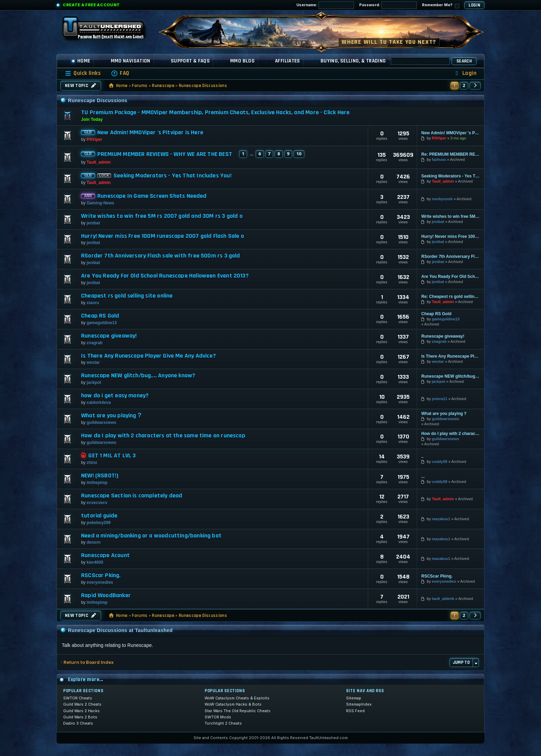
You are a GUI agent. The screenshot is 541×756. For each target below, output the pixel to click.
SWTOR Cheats (78, 698)
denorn (94, 542)
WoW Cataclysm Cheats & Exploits (237, 698)
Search (464, 61)
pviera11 (440, 399)
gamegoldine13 (102, 323)
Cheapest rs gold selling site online (127, 296)
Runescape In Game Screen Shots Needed (152, 196)
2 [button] (464, 85)
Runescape (163, 86)
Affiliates (288, 61)
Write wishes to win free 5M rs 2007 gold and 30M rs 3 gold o (162, 216)
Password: (388, 5)
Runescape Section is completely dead (132, 496)
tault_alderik (443, 599)
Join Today (92, 119)
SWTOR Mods (218, 717)
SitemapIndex (359, 704)
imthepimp (97, 483)
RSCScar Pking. (101, 575)
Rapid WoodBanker (106, 595)
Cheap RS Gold (100, 316)
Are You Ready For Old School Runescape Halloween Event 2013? (165, 276)
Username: (325, 5)
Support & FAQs (190, 61)
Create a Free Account (91, 5)
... (423, 476)
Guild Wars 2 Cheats (82, 704)
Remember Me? (441, 5)
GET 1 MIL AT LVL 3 (112, 456)
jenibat (93, 223)
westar (93, 362)
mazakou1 (441, 519)
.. (422, 456)
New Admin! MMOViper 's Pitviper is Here (150, 133)
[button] (475, 86)
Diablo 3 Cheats (78, 723)
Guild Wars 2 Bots (80, 717)
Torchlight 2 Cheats (223, 723)
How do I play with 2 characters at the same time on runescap (163, 436)
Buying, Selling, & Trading (353, 61)
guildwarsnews (101, 423)
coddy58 (440, 462)
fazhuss (439, 159)
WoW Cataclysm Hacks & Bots (233, 704)
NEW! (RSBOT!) (100, 476)
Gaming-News (100, 203)
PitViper (94, 139)
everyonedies (100, 582)
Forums (140, 86)
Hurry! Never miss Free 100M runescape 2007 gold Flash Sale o (163, 236)
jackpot (94, 382)
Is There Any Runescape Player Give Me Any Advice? (149, 356)
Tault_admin (99, 162)
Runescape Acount (105, 555)
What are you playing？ (112, 416)
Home (81, 61)
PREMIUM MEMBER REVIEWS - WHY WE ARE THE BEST (165, 154)
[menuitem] (120, 73)
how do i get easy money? (115, 396)
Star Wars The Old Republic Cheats (238, 711)
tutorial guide (99, 516)
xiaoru (93, 303)
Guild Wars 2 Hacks (81, 711)
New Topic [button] (81, 86)
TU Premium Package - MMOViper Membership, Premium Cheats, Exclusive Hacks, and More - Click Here (215, 112)
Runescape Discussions (203, 86)
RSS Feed (355, 711)
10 (299, 154)
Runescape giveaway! (109, 336)
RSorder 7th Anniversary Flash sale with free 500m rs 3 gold (161, 256)
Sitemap (354, 698)
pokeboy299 (99, 523)
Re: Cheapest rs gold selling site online (451, 297)
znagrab (95, 343)
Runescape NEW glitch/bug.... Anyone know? (138, 376)
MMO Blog (242, 61)
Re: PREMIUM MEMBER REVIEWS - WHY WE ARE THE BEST (451, 154)
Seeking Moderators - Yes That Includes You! (173, 176)
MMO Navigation (131, 61)
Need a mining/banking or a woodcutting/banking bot (151, 536)
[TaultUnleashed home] (108, 30)
